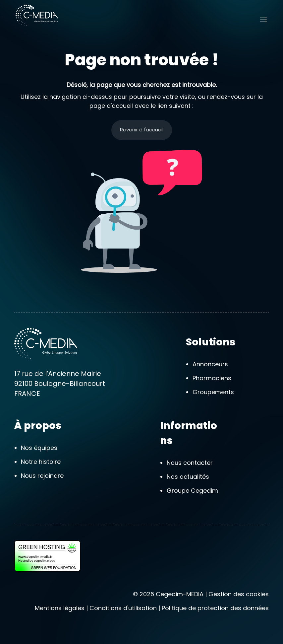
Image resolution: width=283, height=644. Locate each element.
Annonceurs (210, 364)
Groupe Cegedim (192, 491)
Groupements (213, 392)
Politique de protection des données (215, 608)
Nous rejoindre (42, 476)
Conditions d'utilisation (123, 608)
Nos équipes (39, 448)
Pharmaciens (212, 378)
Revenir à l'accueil (142, 130)
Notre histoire (41, 462)
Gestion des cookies (239, 594)
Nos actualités (188, 477)
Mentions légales (60, 608)
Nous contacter (190, 463)
